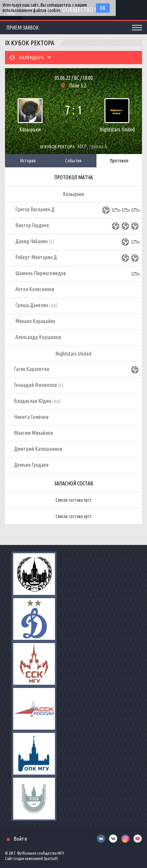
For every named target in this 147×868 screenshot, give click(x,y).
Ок (103, 8)
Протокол (119, 161)
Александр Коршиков (38, 337)
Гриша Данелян (37, 305)
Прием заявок (23, 28)
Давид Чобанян (35, 241)
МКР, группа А (92, 146)
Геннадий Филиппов (39, 385)
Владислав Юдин (37, 401)
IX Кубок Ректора (58, 147)
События (73, 161)
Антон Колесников (35, 289)
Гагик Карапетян (32, 369)
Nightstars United (117, 129)
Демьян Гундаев (31, 465)
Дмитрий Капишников (38, 449)
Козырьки (30, 129)
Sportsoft (51, 859)
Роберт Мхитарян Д (36, 257)
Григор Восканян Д (35, 209)
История (28, 161)
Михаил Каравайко (35, 321)
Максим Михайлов (33, 433)
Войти (20, 839)
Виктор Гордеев (32, 225)
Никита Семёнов (31, 417)
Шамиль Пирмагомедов (41, 273)
